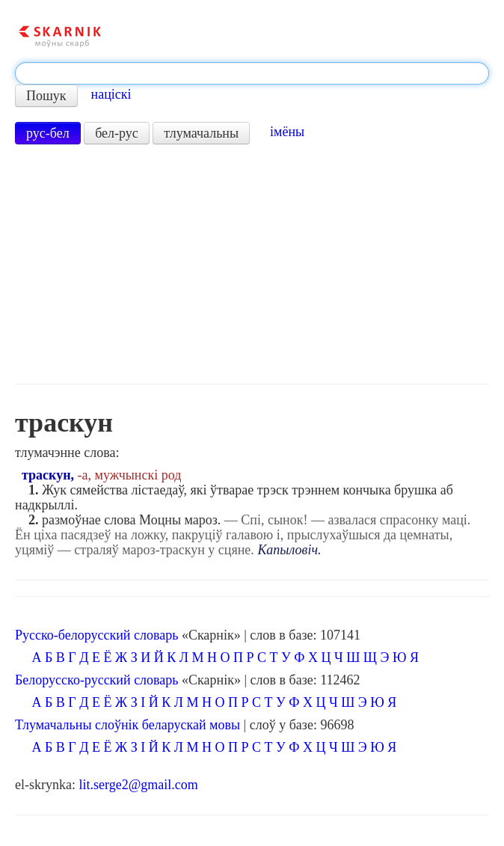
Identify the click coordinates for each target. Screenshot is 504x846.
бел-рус (117, 133)
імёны (287, 132)
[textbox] (252, 73)
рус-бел (48, 133)
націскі (111, 94)
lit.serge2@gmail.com (138, 785)
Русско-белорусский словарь (96, 635)
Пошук (46, 96)
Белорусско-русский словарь (97, 680)
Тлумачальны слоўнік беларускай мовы (127, 725)
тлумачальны (201, 133)
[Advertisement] (252, 264)
